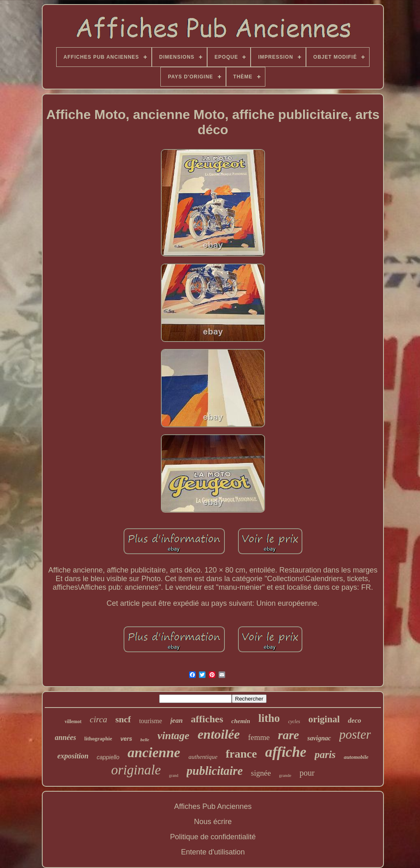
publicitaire (215, 771)
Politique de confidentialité (213, 837)
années (66, 737)
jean (176, 720)
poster (355, 734)
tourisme (151, 721)
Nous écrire (213, 822)
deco (354, 720)
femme (259, 737)
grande (285, 775)
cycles (294, 721)
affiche (285, 752)
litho (269, 718)
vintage (173, 736)
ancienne (154, 752)
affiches (207, 719)
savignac (319, 738)
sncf (123, 719)
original (324, 719)
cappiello (108, 757)
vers (126, 739)
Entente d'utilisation (213, 852)
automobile (356, 757)
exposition (73, 756)
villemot (73, 721)
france (241, 754)
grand (174, 775)
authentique (203, 757)
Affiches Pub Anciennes (213, 806)
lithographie (98, 739)
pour (307, 773)
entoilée (219, 734)
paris (325, 755)
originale (136, 770)
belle (145, 740)
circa (98, 719)
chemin (241, 721)
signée (261, 773)
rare (289, 735)
